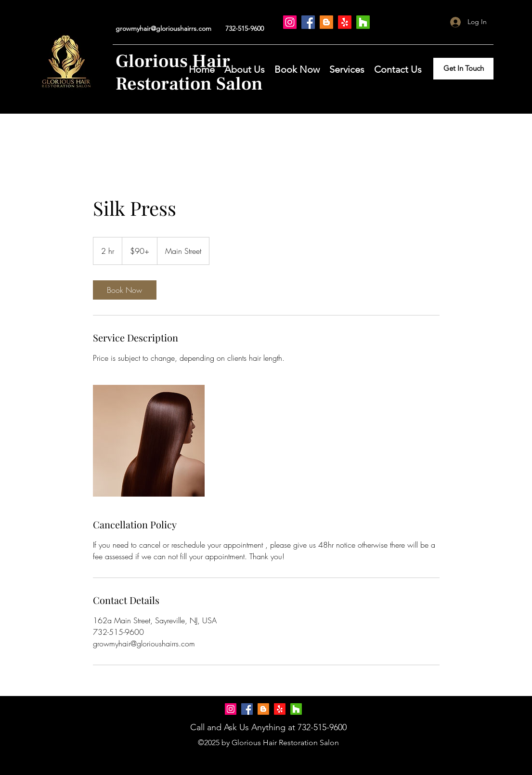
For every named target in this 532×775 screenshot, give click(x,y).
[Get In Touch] (463, 69)
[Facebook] (308, 22)
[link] (125, 290)
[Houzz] (363, 22)
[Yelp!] (345, 22)
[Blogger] (326, 22)
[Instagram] (290, 22)
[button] (297, 68)
